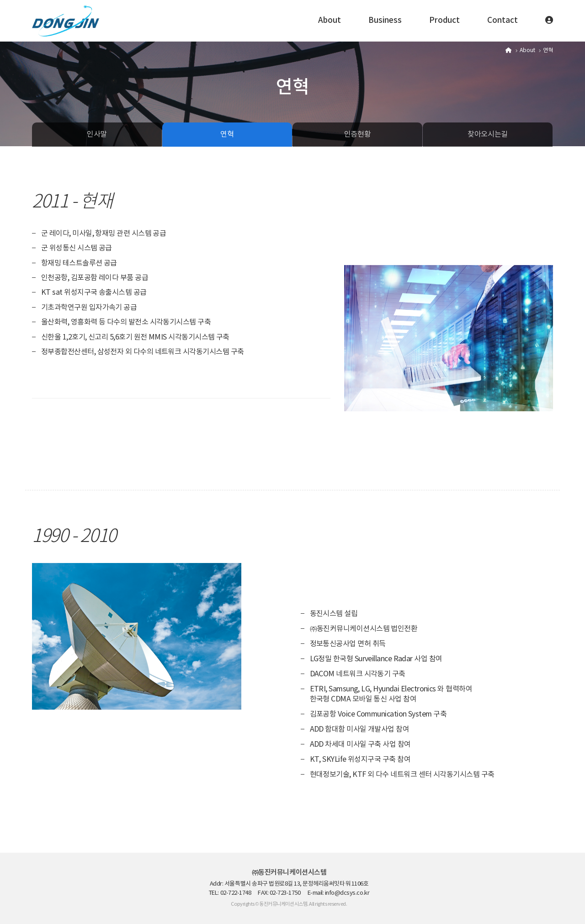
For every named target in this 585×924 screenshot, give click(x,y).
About (330, 21)
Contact (503, 21)
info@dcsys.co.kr (347, 893)
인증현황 (358, 134)
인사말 (97, 134)
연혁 (227, 134)
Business (385, 21)
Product (444, 21)
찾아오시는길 (488, 134)
